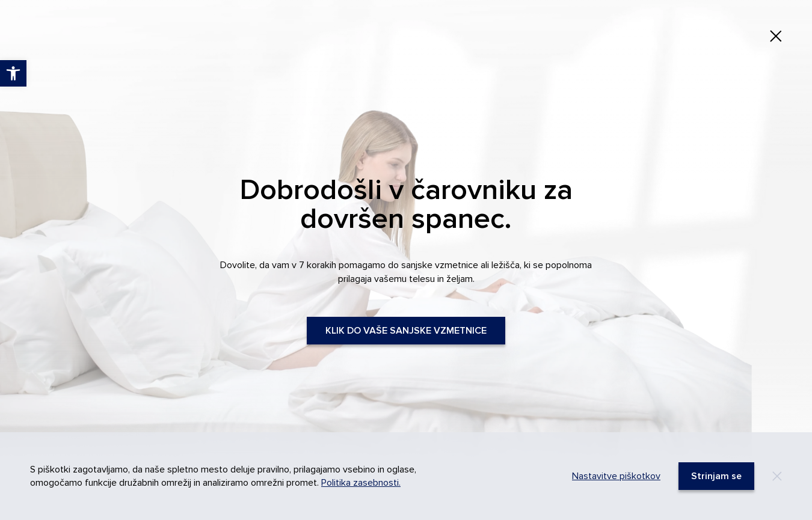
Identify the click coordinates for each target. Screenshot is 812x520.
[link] (776, 36)
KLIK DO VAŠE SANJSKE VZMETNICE (406, 331)
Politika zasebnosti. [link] (361, 483)
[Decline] (777, 476)
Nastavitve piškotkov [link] (616, 476)
